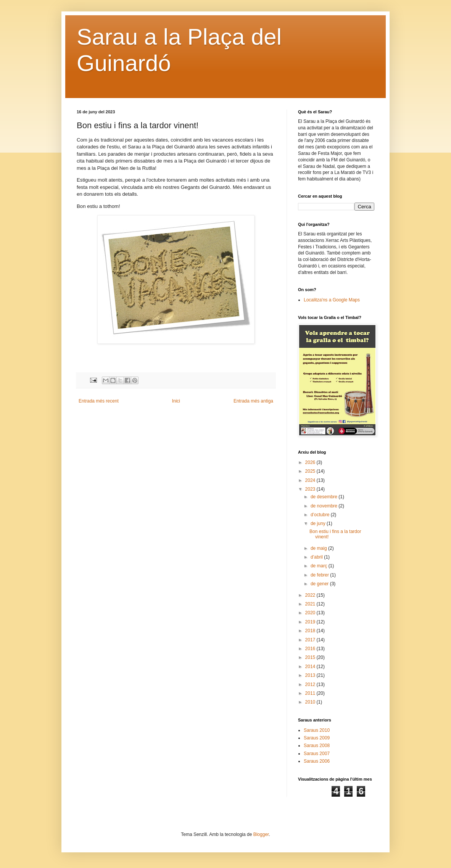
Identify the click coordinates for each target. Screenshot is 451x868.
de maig (319, 548)
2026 (311, 462)
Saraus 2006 (317, 761)
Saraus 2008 (317, 746)
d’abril (317, 557)
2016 (311, 649)
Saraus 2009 (317, 738)
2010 (311, 702)
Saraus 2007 (317, 754)
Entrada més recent (99, 401)
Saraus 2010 (317, 730)
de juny (319, 523)
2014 (311, 667)
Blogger (261, 834)
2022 (311, 595)
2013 (311, 675)
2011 (311, 693)
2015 (311, 657)
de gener (320, 584)
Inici (176, 401)
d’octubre (321, 515)
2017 (311, 640)
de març (320, 566)
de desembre (325, 497)
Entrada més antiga (253, 401)
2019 (311, 622)
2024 (311, 480)
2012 (311, 684)
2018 (311, 631)
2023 (311, 489)
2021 (311, 604)
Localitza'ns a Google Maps (332, 300)
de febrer (320, 575)
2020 (311, 613)
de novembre (325, 506)
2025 (311, 471)
